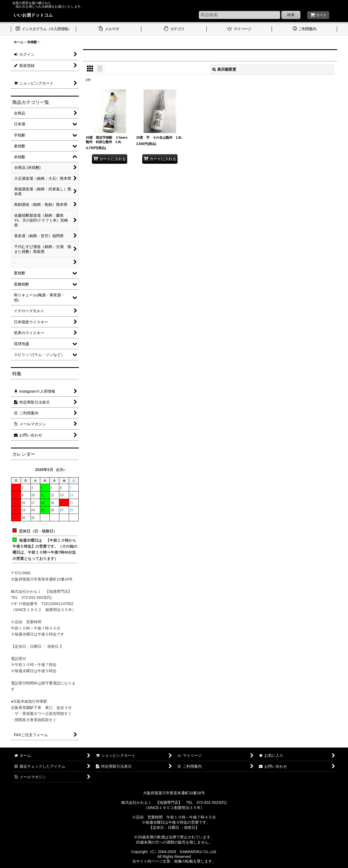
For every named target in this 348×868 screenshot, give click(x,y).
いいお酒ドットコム (33, 15)
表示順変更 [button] (224, 69)
